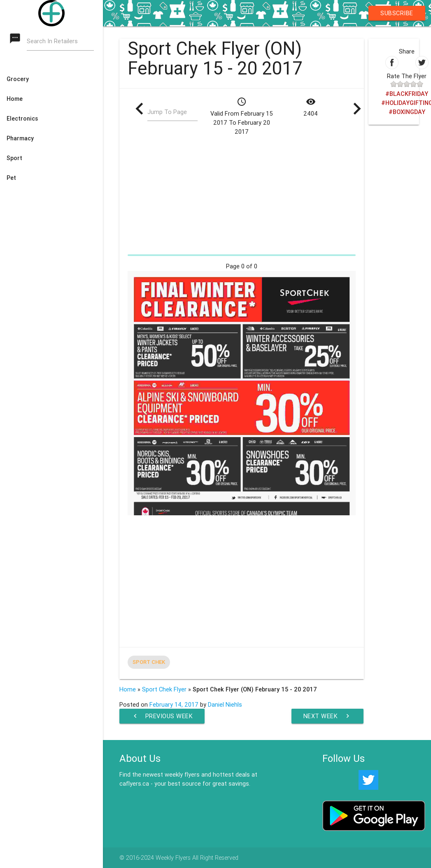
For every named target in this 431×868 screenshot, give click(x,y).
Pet (11, 178)
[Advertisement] (242, 193)
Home (15, 99)
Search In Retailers (52, 41)
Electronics (22, 119)
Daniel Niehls (225, 704)
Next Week (328, 716)
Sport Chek (149, 662)
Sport (14, 158)
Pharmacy (20, 138)
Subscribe (397, 13)
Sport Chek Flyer (164, 689)
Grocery (18, 79)
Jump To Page (167, 112)
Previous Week (162, 716)
